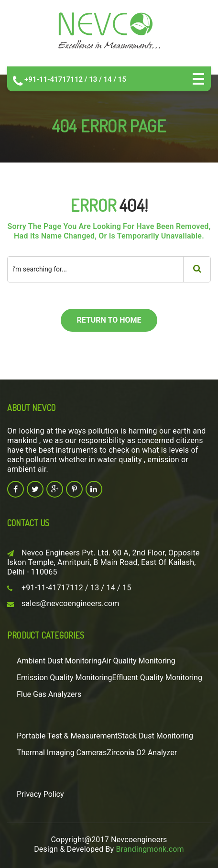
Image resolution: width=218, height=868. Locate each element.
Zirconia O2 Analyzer (142, 753)
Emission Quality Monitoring (65, 678)
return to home (109, 320)
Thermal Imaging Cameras (62, 753)
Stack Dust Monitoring (155, 736)
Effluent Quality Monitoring (157, 678)
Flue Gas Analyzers (49, 694)
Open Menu (198, 79)
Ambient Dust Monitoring (59, 661)
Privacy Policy (40, 794)
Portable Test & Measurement (67, 736)
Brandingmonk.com (150, 849)
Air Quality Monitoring (139, 661)
